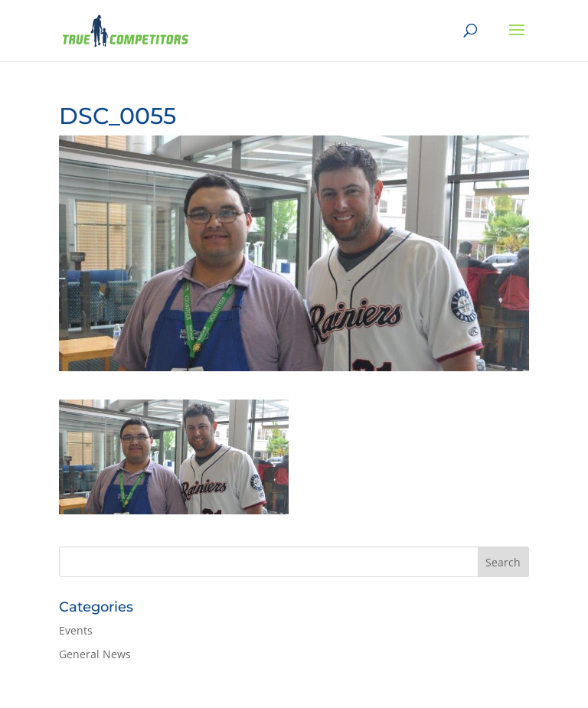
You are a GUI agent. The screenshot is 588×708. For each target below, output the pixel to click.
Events (76, 630)
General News (95, 654)
